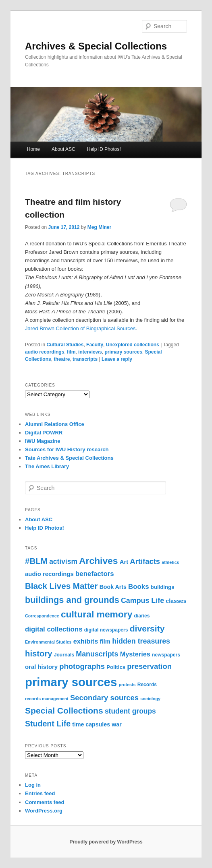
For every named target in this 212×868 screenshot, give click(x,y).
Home (33, 149)
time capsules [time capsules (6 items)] (91, 724)
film (71, 352)
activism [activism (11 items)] (63, 562)
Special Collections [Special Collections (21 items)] (64, 711)
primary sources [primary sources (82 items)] (71, 682)
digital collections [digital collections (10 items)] (54, 629)
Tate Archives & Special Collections (69, 458)
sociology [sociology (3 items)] (150, 699)
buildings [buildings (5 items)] (163, 587)
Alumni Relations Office (55, 424)
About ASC (63, 149)
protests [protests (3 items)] (127, 685)
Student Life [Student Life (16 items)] (48, 724)
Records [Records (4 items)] (147, 685)
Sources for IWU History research (67, 449)
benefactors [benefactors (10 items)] (95, 574)
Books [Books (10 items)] (139, 587)
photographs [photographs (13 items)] (82, 666)
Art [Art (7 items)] (124, 562)
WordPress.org (44, 811)
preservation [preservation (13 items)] (149, 666)
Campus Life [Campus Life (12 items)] (142, 601)
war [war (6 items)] (116, 724)
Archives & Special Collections (96, 46)
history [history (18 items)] (39, 654)
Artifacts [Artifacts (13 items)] (145, 561)
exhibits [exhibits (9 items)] (86, 641)
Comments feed (45, 802)
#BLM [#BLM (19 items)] (36, 561)
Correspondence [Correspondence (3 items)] (42, 616)
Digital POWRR (44, 433)
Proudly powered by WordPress (106, 842)
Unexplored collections (133, 345)
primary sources (123, 352)
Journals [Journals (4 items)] (64, 655)
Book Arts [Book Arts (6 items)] (113, 587)
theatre (62, 359)
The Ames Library (47, 466)
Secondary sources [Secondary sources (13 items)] (104, 698)
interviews (90, 352)
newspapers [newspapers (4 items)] (166, 655)
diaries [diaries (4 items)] (142, 616)
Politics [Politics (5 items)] (116, 667)
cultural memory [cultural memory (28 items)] (97, 614)
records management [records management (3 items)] (47, 699)
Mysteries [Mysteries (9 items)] (135, 654)
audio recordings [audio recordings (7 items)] (49, 574)
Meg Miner (99, 227)
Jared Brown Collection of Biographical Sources (80, 328)
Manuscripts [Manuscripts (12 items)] (97, 654)
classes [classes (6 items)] (176, 601)
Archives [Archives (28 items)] (98, 561)
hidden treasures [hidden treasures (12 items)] (141, 641)
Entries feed (40, 793)
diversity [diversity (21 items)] (147, 628)
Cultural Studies (65, 345)
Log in (33, 785)
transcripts (85, 359)
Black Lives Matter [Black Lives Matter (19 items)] (61, 586)
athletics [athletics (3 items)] (170, 562)
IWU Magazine (43, 441)
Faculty (95, 345)
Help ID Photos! (104, 149)
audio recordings (45, 352)
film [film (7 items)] (105, 642)
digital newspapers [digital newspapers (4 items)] (106, 630)
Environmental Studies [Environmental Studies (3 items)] (48, 642)
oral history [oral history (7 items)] (41, 667)
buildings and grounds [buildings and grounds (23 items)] (72, 600)
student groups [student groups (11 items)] (130, 711)
